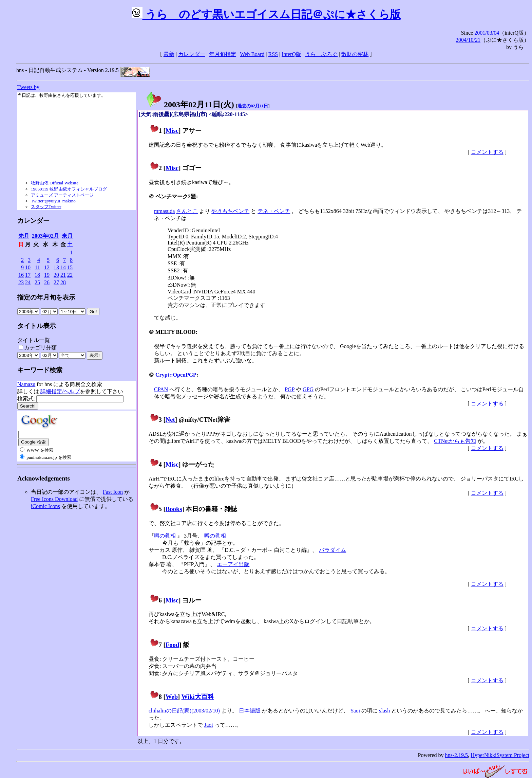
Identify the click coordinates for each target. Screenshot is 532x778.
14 (63, 267)
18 (37, 275)
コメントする (487, 152)
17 (28, 275)
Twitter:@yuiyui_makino (53, 201)
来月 (67, 236)
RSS (273, 54)
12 (47, 267)
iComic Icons (45, 506)
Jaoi (209, 725)
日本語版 (250, 711)
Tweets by (28, 87)
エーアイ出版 (233, 564)
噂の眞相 (165, 536)
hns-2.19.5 (457, 755)
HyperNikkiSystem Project (500, 755)
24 (28, 282)
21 (63, 275)
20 (56, 275)
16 (21, 275)
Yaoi (355, 711)
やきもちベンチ (230, 211)
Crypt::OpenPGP (176, 375)
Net (170, 420)
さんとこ (187, 211)
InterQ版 (291, 54)
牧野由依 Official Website (55, 183)
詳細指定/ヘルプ (60, 391)
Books (174, 509)
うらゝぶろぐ (321, 54)
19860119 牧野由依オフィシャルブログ (69, 189)
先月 (24, 236)
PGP (290, 389)
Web (172, 697)
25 (37, 282)
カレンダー (192, 54)
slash (384, 711)
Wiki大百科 (198, 697)
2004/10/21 (468, 40)
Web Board (252, 54)
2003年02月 (45, 236)
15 (70, 267)
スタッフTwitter (46, 207)
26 (47, 282)
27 (56, 282)
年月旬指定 (223, 54)
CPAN (161, 389)
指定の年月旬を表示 (46, 297)
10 (28, 267)
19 (47, 275)
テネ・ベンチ (274, 211)
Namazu (26, 384)
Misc (172, 131)
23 (21, 282)
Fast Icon (113, 492)
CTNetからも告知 (455, 441)
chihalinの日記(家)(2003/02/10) (184, 711)
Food (173, 645)
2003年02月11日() (190, 105)
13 (56, 267)
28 (63, 282)
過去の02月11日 (253, 106)
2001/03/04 (487, 33)
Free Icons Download (54, 499)
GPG (308, 389)
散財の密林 (355, 54)
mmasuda (164, 211)
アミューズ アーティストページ (62, 195)
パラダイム (332, 550)
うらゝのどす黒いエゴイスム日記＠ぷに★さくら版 (266, 14)
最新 (169, 54)
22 (70, 275)
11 (37, 267)
